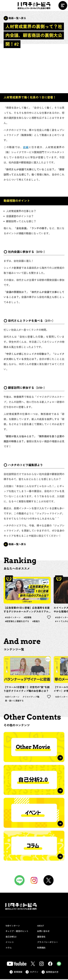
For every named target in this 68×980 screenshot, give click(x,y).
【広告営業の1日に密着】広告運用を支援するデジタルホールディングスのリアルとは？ (27, 610)
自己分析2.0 (13, 937)
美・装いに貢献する (15, 701)
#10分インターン (13, 617)
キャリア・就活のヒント (19, 932)
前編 (26, 147)
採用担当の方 (51, 973)
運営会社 (43, 937)
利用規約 (43, 948)
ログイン (32, 973)
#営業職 (29, 617)
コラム (10, 948)
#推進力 (38, 622)
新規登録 (15, 973)
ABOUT (42, 926)
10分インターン (13, 697)
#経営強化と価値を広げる (18, 622)
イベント (11, 943)
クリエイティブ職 (32, 697)
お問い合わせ (45, 932)
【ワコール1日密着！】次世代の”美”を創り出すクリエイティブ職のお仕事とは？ (27, 689)
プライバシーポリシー (50, 943)
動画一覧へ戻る (15, 18)
